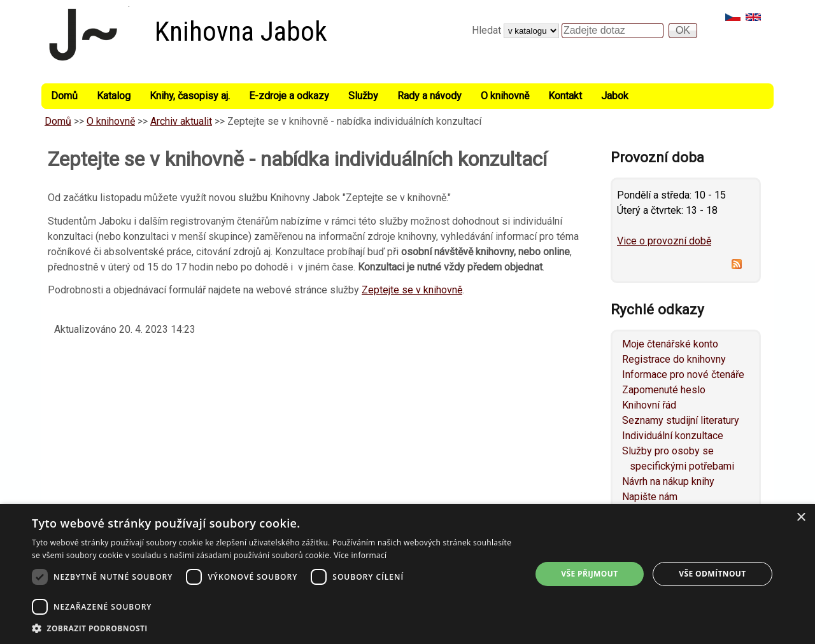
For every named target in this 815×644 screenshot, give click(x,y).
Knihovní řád (649, 405)
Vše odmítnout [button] (712, 574)
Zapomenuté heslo (664, 390)
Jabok (615, 96)
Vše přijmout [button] (589, 574)
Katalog (114, 96)
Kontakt (565, 96)
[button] (274, 628)
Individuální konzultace (673, 436)
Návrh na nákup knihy (668, 481)
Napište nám (650, 497)
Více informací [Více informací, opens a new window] (360, 555)
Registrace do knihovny (674, 359)
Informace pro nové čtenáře (683, 374)
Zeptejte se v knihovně (412, 290)
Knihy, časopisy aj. (190, 96)
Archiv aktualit (181, 121)
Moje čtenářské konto (670, 344)
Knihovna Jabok (241, 31)
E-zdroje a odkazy (289, 96)
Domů (64, 96)
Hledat (488, 30)
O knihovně (505, 96)
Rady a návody (429, 96)
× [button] (801, 518)
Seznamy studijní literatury (681, 420)
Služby (363, 96)
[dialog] (407, 574)
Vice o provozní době (664, 241)
